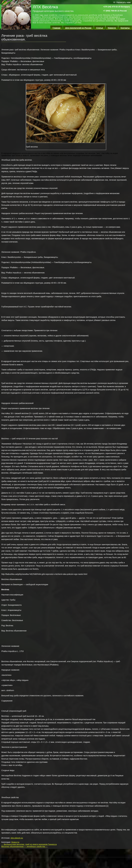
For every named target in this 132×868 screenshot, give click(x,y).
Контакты (125, 28)
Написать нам (123, 2)
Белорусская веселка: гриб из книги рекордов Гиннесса (29, 844)
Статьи (100, 28)
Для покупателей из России (78, 28)
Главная (57, 28)
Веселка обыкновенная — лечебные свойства (24, 847)
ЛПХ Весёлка (45, 7)
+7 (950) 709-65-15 (111, 11)
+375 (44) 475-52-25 (112, 7)
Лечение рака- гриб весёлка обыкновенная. (24, 37)
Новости (112, 28)
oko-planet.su (17, 838)
